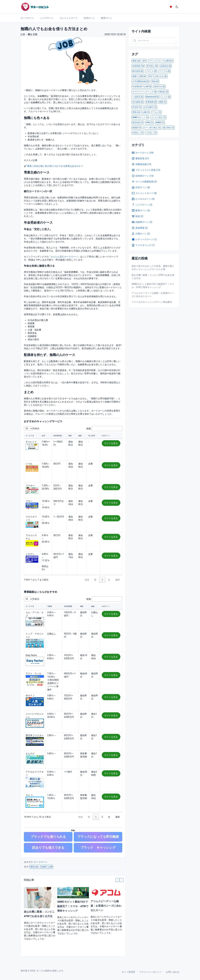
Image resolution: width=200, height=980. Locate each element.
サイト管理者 (128, 972)
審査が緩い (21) (139, 61)
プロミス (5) (151, 71)
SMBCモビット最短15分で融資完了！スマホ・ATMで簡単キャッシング (73, 906)
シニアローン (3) (142, 205)
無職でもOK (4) (139, 76)
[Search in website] (154, 41)
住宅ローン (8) (141, 187)
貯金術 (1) (137, 107)
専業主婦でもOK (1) (141, 112)
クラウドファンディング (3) (144, 92)
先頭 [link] (87, 580)
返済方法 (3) (159, 87)
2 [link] (102, 817)
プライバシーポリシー (150, 972)
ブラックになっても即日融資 (98, 837)
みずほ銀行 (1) (150, 107)
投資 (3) (137, 216)
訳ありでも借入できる (48, 848)
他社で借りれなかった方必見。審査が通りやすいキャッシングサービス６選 (153, 268)
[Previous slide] (117, 880)
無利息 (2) (164, 92)
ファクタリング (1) (143, 245)
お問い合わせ (173, 972)
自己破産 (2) (138, 102)
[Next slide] (122, 880)
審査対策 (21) (140, 158)
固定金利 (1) (138, 122)
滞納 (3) (155, 81)
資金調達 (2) (140, 228)
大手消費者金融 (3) (141, 81)
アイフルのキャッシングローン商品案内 (152, 302)
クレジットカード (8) (144, 193)
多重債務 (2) (151, 102)
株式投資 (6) (138, 71)
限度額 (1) (137, 128)
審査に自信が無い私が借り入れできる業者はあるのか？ (55, 166)
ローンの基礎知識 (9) (144, 182)
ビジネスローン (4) (143, 199)
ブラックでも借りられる (48, 837)
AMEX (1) (160, 122)
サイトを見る (111, 443)
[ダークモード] (177, 7)
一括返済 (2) (138, 97)
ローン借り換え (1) (152, 128)
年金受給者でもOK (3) (142, 87)
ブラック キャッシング (98, 848)
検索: (89, 429)
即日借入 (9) (152, 66)
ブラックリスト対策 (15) (146, 170)
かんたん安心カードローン (64, 257)
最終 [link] (118, 580)
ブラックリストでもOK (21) (161, 61)
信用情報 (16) (138, 66)
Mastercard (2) (152, 97)
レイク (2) (166, 97)
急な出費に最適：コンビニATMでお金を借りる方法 (153, 277)
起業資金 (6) (166, 66)
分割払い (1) (138, 133)
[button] (37, 436)
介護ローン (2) (141, 234)
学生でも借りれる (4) (158, 76)
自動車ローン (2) (142, 222)
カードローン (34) (143, 153)
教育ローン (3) (141, 210)
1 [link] (102, 580)
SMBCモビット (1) (140, 117)
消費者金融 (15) (141, 164)
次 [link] (109, 580)
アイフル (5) (165, 71)
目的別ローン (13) (143, 176)
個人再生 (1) (168, 128)
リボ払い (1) (151, 133)
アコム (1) (157, 112)
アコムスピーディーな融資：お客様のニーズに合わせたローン (106, 906)
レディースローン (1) (144, 239)
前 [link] (95, 580)
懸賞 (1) (163, 102)
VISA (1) (149, 122)
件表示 (36, 429)
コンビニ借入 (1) (158, 117)
